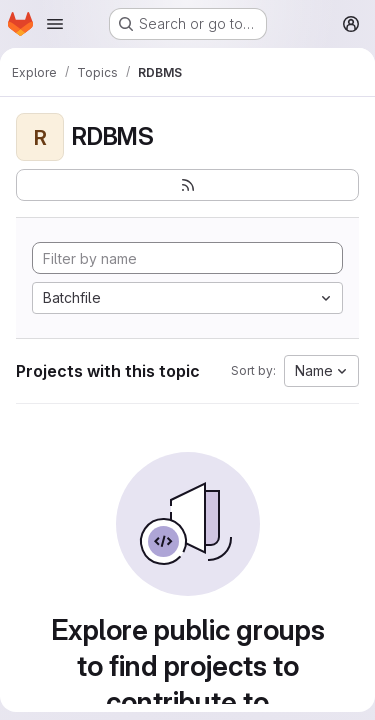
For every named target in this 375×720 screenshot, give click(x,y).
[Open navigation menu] (55, 24)
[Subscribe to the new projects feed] (187, 185)
